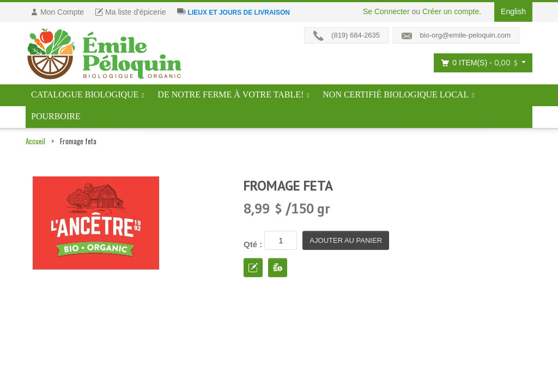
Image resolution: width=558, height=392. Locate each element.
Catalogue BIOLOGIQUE (85, 94)
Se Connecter (386, 11)
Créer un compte (451, 11)
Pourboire (56, 116)
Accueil (35, 141)
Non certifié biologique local (396, 94)
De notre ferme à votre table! (231, 94)
